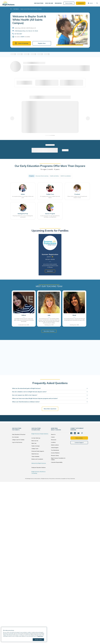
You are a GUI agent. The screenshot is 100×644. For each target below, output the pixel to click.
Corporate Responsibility (57, 463)
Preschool (77, 195)
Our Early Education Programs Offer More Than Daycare (50, 166)
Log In (90, 3)
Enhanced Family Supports (38, 452)
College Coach (35, 449)
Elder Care (34, 444)
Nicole (74, 316)
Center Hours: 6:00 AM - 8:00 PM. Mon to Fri (25, 28)
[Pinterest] (82, 434)
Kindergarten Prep (23, 214)
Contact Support (79, 443)
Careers (53, 438)
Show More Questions (50, 409)
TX (11, 9)
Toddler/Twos (50, 195)
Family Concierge (36, 446)
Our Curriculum (15, 438)
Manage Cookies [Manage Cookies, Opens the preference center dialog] (38, 640)
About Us (53, 435)
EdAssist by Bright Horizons (39, 464)
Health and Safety (54, 176)
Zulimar (24, 316)
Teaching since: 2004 (74, 325)
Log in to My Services (17, 443)
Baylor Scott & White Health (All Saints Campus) (31, 9)
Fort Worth (16, 9)
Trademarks (73, 479)
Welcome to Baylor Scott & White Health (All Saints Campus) (29, 20)
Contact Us (81, 3)
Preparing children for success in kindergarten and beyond (23, 217)
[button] (39, 3)
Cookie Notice (58, 479)
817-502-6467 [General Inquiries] (18, 34)
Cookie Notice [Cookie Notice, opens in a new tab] (40, 636)
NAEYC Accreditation (66, 176)
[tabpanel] (50, 255)
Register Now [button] (42, 44)
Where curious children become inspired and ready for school (77, 197)
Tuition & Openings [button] (22, 44)
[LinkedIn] (75, 434)
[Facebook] (71, 434)
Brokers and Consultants (37, 460)
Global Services (35, 454)
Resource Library (55, 456)
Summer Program (50, 214)
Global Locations (55, 445)
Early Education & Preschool (19, 435)
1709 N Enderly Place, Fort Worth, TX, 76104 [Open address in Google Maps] (26, 31)
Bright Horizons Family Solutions (40, 434)
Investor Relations (55, 453)
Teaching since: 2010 (49, 325)
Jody (49, 316)
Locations (53, 443)
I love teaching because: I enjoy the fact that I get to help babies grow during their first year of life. (74, 320)
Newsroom (54, 440)
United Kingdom (55, 448)
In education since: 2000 (24, 325)
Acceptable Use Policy (65, 479)
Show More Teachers (49, 332)
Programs (32, 176)
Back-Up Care (35, 441)
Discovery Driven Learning (42, 176)
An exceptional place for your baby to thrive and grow (23, 197)
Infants (23, 195)
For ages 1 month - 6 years (50, 170)
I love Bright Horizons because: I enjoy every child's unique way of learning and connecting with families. (24, 320)
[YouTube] (78, 434)
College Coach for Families (18, 440)
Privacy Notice (52, 479)
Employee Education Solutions (39, 468)
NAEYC (23, 37)
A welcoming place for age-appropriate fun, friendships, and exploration (50, 217)
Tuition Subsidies (35, 457)
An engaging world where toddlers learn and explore (50, 197)
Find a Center (69, 3)
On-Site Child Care (36, 438)
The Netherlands (55, 451)
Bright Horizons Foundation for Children (58, 459)
